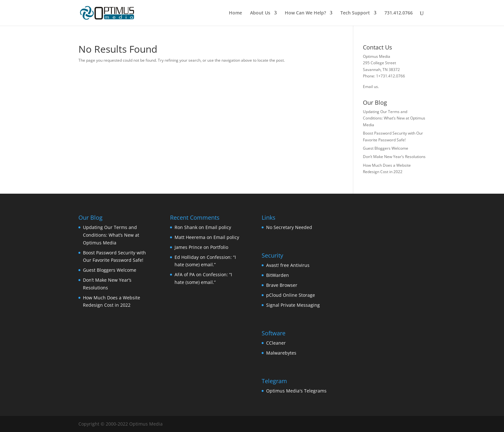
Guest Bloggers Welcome (386, 148)
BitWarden (278, 275)
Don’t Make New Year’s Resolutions (394, 157)
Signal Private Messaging (293, 305)
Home (235, 13)
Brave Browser (282, 285)
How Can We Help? (305, 13)
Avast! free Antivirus (288, 265)
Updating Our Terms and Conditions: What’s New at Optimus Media (394, 118)
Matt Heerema (190, 237)
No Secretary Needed (289, 227)
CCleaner (276, 343)
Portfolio (219, 247)
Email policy (218, 227)
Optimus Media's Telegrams (296, 391)
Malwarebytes (281, 353)
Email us (370, 87)
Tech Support (355, 13)
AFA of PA (185, 274)
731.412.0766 (399, 13)
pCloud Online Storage (291, 295)
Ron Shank (186, 227)
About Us (260, 13)
